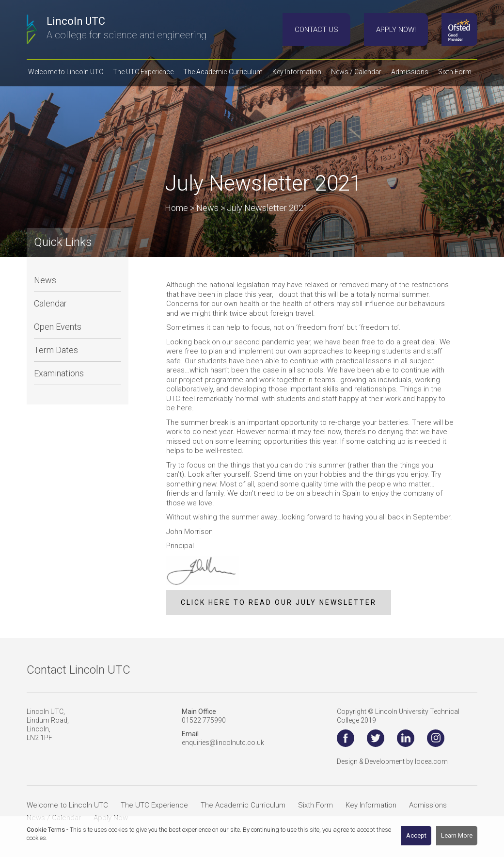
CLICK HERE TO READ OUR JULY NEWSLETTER (279, 602)
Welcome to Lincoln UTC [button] (66, 72)
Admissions (428, 805)
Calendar (50, 303)
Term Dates (56, 350)
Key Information (371, 805)
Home (176, 208)
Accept (416, 835)
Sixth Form (315, 805)
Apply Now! (396, 30)
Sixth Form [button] (455, 72)
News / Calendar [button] (356, 72)
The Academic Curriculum (243, 805)
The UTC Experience (154, 805)
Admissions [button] (410, 72)
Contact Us (316, 30)
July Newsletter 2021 (268, 208)
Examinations (59, 373)
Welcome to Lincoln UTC (67, 805)
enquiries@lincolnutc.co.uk (223, 743)
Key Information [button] (297, 72)
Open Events (58, 327)
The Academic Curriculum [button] (223, 72)
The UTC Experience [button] (143, 72)
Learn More (457, 835)
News (45, 280)
